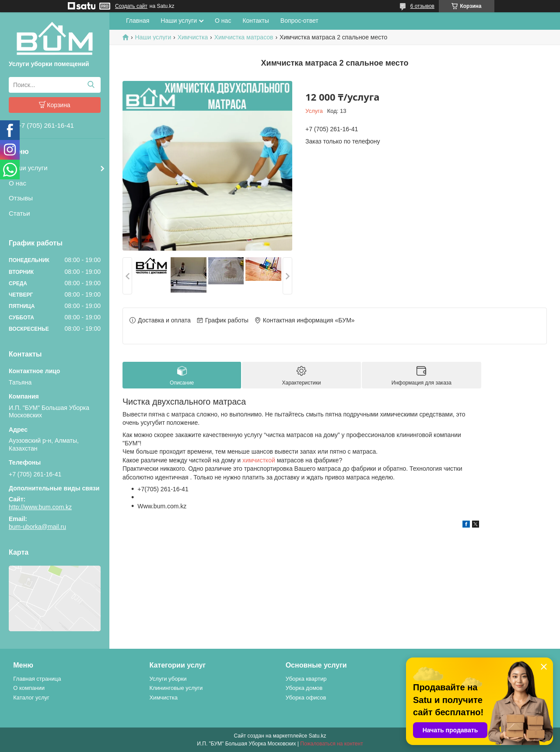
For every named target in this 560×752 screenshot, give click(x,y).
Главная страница (37, 679)
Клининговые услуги (176, 688)
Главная (138, 21)
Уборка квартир (306, 679)
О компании (29, 688)
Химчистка (193, 37)
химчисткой (259, 460)
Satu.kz (317, 736)
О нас (17, 183)
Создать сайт (131, 6)
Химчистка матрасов (244, 37)
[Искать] (91, 85)
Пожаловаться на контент (331, 744)
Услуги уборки (168, 679)
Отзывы (21, 198)
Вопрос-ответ (299, 21)
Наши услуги (28, 168)
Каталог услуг (31, 698)
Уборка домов (304, 688)
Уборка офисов (306, 698)
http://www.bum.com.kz (40, 507)
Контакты (255, 21)
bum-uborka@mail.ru (37, 527)
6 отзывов (422, 6)
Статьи (19, 213)
